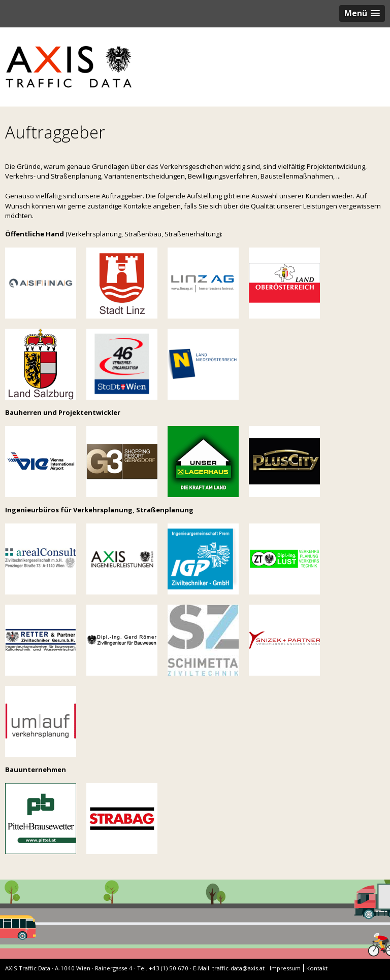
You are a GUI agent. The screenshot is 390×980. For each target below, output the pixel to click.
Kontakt (317, 968)
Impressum (285, 968)
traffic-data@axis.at (238, 968)
